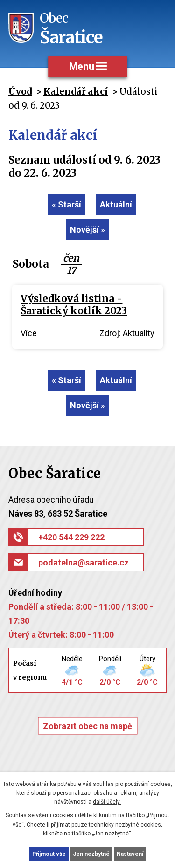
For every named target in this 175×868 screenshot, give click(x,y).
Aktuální (116, 204)
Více (29, 333)
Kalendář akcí (76, 91)
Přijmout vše (49, 854)
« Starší (66, 204)
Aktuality (139, 333)
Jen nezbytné (91, 854)
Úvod (20, 91)
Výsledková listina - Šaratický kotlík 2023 (74, 305)
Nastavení (130, 854)
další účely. (107, 802)
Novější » (87, 230)
